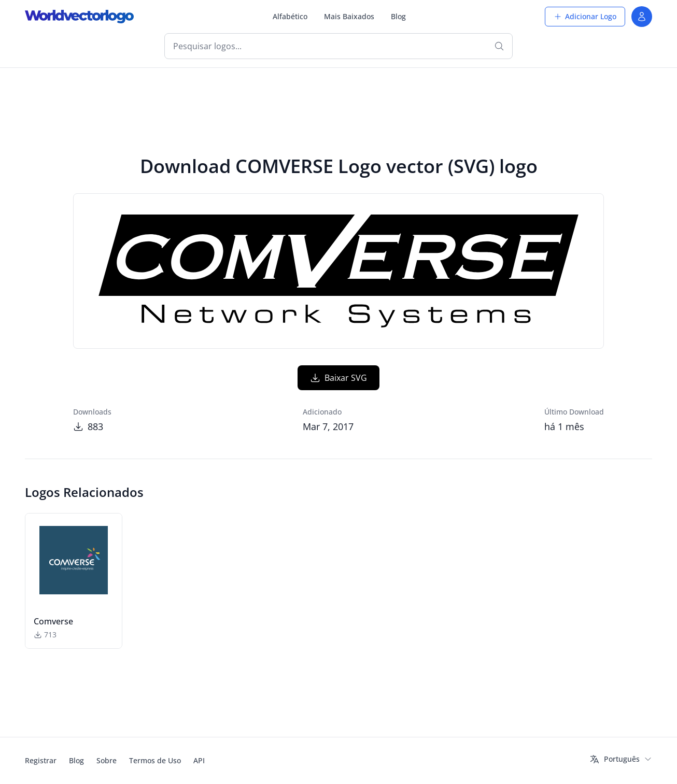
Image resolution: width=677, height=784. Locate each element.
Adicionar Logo (585, 16)
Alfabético (290, 16)
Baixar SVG (338, 378)
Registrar (41, 760)
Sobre (107, 760)
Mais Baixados (349, 16)
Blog (398, 16)
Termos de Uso (155, 760)
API (199, 760)
